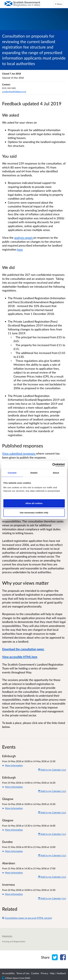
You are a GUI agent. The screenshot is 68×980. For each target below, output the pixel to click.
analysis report (24, 238)
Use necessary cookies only (34, 513)
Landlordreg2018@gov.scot (14, 92)
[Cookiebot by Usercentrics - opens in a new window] (52, 465)
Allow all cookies (34, 503)
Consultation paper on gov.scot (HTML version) (27, 918)
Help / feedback (58, 973)
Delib (27, 978)
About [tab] (56, 473)
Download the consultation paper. (23, 649)
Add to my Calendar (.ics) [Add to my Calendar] (52, 770)
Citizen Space (12, 978)
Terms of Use (23, 973)
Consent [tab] (12, 473)
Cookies (35, 973)
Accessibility (8, 973)
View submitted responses (19, 453)
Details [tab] (34, 473)
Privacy (44, 973)
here (20, 249)
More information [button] (14, 765)
